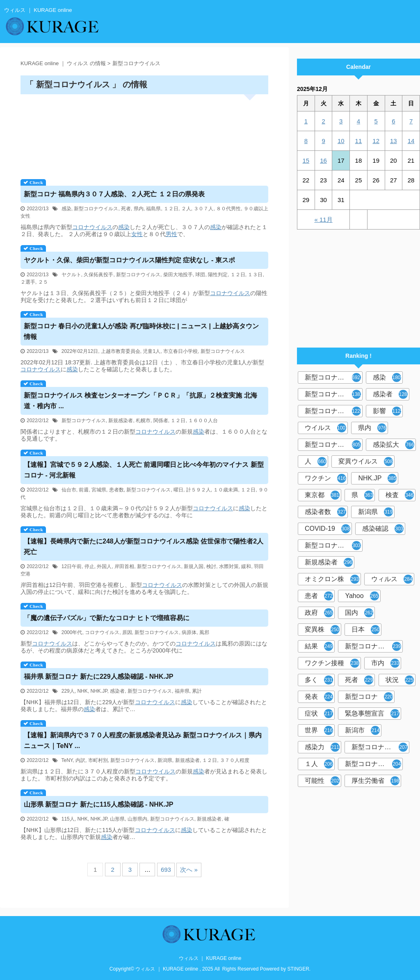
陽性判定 (218, 275)
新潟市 (362, 730)
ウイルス (326, 428)
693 (166, 870)
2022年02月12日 (80, 351)
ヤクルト (71, 275)
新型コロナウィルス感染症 (334, 546)
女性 (137, 234)
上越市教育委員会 (121, 351)
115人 (68, 819)
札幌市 (143, 421)
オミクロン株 (332, 579)
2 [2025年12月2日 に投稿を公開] (323, 121)
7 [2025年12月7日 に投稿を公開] (411, 121)
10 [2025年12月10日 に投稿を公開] (341, 141)
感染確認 (383, 529)
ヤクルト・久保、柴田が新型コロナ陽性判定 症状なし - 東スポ (129, 260)
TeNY (67, 760)
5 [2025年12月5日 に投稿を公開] (376, 121)
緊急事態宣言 (372, 714)
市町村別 (98, 760)
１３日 (255, 275)
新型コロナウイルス (96, 209)
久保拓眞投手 (98, 275)
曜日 (178, 490)
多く (319, 680)
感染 (66, 209)
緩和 (246, 566)
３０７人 (203, 209)
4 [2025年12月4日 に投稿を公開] (358, 121)
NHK (82, 691)
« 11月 (323, 219)
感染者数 (325, 512)
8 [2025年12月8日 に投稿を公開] (306, 141)
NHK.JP (99, 691)
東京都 (322, 495)
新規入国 (194, 566)
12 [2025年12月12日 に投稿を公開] (376, 141)
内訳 (80, 760)
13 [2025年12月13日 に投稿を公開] (394, 141)
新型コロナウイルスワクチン (374, 646)
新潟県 (165, 760)
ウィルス (392, 579)
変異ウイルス (366, 462)
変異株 (322, 630)
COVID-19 (328, 529)
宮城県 (99, 490)
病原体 (189, 632)
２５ (43, 282)
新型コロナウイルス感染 (334, 445)
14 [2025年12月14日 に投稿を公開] (411, 141)
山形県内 (137, 819)
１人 (319, 764)
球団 (200, 275)
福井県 (182, 691)
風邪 (204, 632)
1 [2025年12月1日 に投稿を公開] (306, 121)
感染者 (117, 691)
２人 (186, 209)
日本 (366, 630)
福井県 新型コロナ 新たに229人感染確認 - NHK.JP (98, 676)
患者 (319, 596)
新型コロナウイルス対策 (374, 764)
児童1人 (152, 351)
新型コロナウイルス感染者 (380, 747)
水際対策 (229, 566)
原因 (127, 632)
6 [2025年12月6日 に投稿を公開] (393, 121)
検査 (400, 495)
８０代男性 (228, 209)
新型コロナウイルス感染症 (334, 411)
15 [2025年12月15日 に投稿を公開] (306, 160)
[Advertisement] (144, 134)
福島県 (153, 209)
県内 (139, 209)
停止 (89, 566)
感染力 (322, 747)
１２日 (171, 209)
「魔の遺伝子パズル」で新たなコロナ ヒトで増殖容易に (107, 618)
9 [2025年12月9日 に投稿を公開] (323, 141)
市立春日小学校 (180, 351)
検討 (211, 566)
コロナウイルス (92, 227)
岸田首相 (124, 566)
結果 (319, 646)
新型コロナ (369, 697)
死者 (126, 209)
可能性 (322, 781)
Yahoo (362, 596)
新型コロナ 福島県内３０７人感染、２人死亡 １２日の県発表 (114, 194)
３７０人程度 (235, 760)
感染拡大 (394, 445)
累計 (197, 691)
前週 (84, 490)
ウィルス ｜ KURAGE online (210, 958)
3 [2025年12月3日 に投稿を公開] (341, 121)
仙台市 (69, 490)
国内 (359, 613)
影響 (388, 411)
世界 (319, 730)
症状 (319, 714)
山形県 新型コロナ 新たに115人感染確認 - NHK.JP (98, 804)
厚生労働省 (375, 781)
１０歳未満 (226, 490)
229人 (68, 691)
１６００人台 (203, 421)
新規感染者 (121, 421)
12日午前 (72, 566)
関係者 (161, 421)
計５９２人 (199, 490)
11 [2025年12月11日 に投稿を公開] (359, 141)
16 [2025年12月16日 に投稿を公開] (323, 160)
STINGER (298, 969)
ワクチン (325, 478)
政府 (319, 613)
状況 (400, 680)
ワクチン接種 (332, 663)
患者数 (116, 490)
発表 (319, 697)
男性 (171, 234)
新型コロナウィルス (334, 394)
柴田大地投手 (178, 275)
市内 (385, 663)
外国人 (104, 566)
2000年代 (72, 632)
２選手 (28, 282)
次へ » (189, 870)
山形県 (117, 819)
